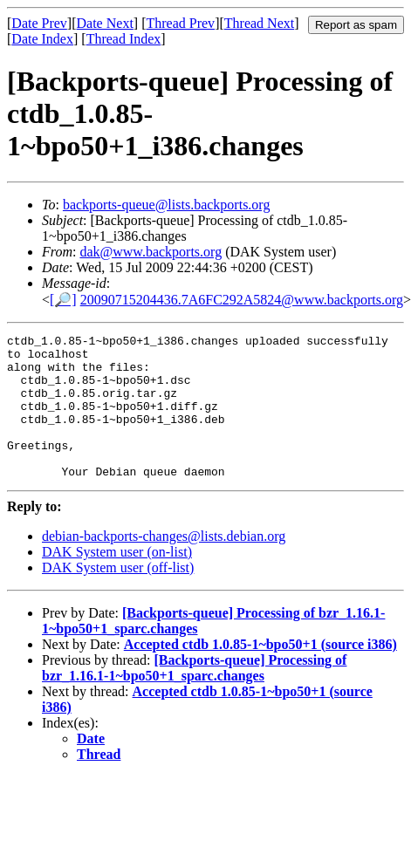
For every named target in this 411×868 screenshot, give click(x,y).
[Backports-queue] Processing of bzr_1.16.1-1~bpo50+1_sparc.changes (194, 697)
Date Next (105, 23)
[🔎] (63, 300)
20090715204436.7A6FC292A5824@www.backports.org (242, 300)
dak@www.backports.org (151, 252)
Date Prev (39, 23)
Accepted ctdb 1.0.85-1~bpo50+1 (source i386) (260, 673)
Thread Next (259, 23)
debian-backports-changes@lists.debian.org (164, 565)
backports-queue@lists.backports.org (167, 205)
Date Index (42, 39)
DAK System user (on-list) (117, 581)
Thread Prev (180, 23)
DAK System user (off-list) (118, 596)
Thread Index (124, 39)
